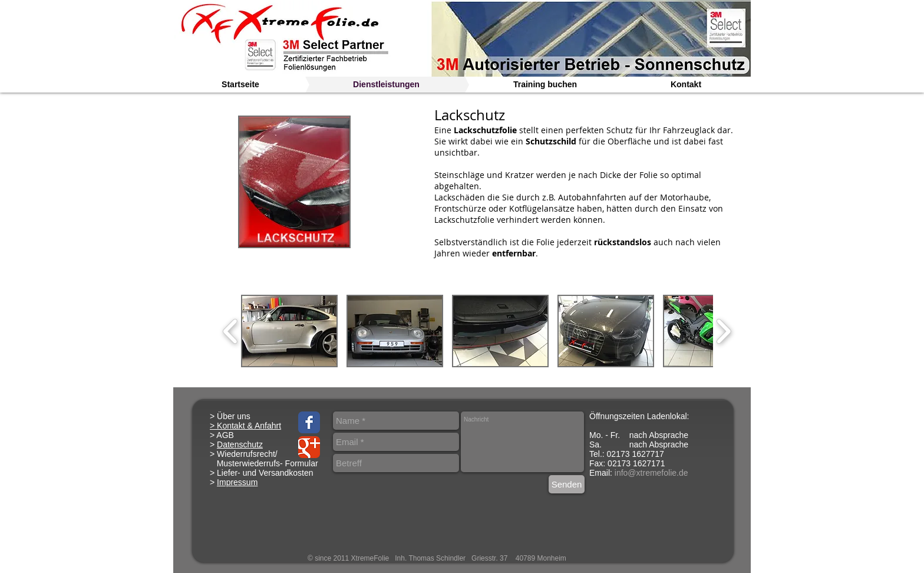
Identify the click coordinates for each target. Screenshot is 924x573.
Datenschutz (240, 444)
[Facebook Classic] (309, 422)
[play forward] (723, 331)
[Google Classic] (309, 447)
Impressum (237, 482)
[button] (289, 331)
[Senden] (567, 484)
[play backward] (231, 331)
